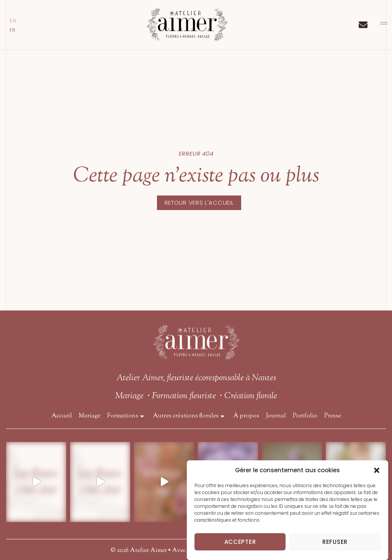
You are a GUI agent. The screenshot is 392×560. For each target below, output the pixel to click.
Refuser (335, 542)
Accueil (62, 416)
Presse (333, 416)
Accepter (240, 542)
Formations (127, 416)
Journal (276, 416)
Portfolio (305, 416)
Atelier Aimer (148, 551)
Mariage (90, 416)
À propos (246, 416)
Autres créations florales (189, 416)
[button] (377, 470)
